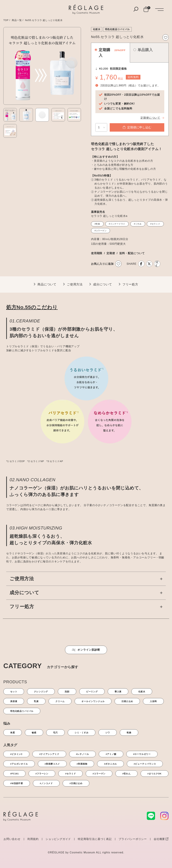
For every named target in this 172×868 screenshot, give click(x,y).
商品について (47, 284)
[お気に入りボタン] (166, 37)
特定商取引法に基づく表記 (95, 839)
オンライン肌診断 (86, 650)
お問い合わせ (12, 839)
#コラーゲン (101, 231)
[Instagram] (164, 816)
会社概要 (161, 839)
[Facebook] (141, 264)
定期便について (150, 118)
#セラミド (155, 224)
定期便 (111, 253)
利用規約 (33, 839)
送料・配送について (132, 253)
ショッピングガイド (58, 839)
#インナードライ (117, 224)
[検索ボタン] (136, 9)
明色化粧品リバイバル (117, 29)
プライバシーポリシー (133, 839)
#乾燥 (97, 224)
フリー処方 (130, 284)
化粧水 (97, 29)
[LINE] (157, 264)
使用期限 (97, 253)
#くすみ (138, 224)
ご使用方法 (75, 284)
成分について (103, 284)
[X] (149, 264)
